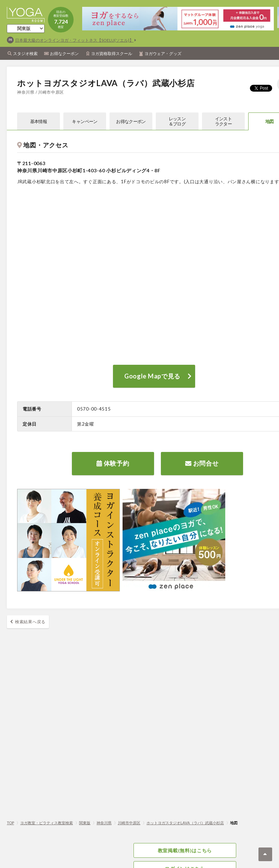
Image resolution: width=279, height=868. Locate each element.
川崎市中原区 (129, 823)
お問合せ (202, 463)
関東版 (85, 823)
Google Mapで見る (152, 376)
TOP (10, 823)
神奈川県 (104, 823)
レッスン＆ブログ (177, 121)
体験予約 (113, 463)
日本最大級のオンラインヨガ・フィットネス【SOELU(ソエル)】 (74, 40)
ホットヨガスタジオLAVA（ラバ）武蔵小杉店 (185, 823)
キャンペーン (85, 121)
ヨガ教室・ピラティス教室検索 (47, 823)
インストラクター (223, 121)
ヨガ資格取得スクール (112, 54)
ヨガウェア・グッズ (163, 54)
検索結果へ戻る (30, 622)
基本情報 (39, 121)
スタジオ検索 (25, 54)
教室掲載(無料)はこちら (185, 850)
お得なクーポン (64, 54)
